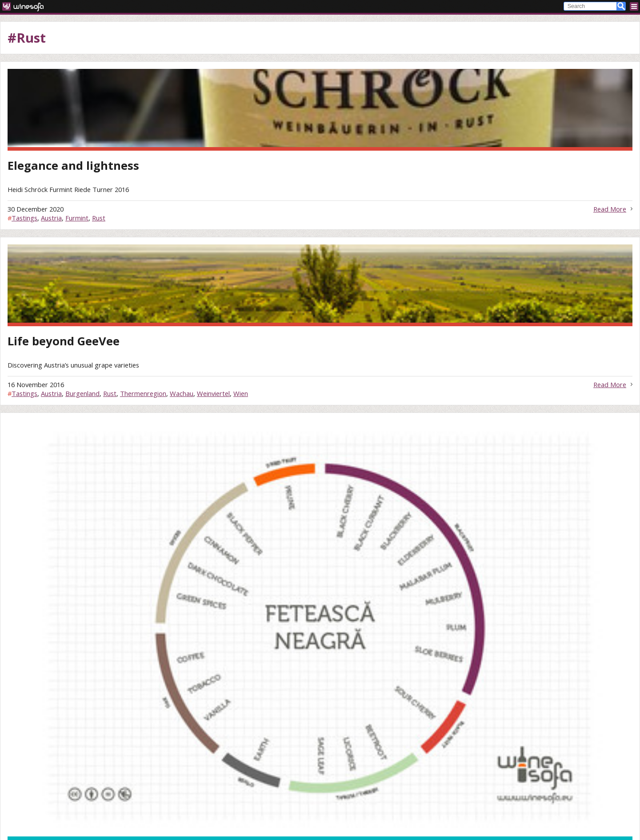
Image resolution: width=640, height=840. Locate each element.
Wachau (182, 393)
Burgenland (82, 393)
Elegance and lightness (73, 166)
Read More (610, 209)
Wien (241, 393)
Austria (51, 218)
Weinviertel (213, 393)
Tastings (24, 218)
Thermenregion (143, 393)
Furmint (77, 218)
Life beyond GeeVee (64, 341)
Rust (99, 218)
